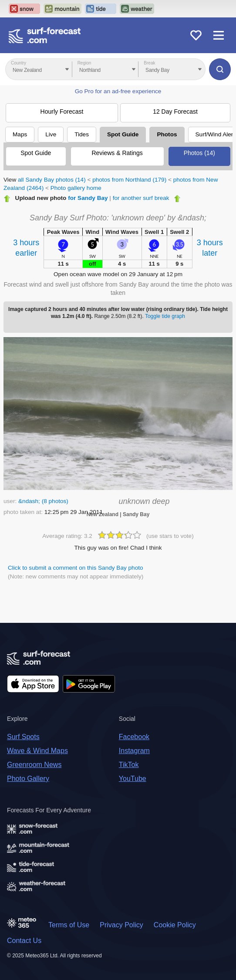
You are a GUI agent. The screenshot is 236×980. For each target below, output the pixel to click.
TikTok (129, 765)
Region (84, 63)
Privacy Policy (121, 925)
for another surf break (141, 198)
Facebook (134, 737)
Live (51, 134)
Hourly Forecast (62, 112)
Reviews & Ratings (117, 153)
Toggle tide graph (165, 316)
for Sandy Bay (88, 198)
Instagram (134, 751)
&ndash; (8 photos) (43, 501)
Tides (82, 134)
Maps (20, 134)
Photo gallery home (76, 188)
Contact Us (24, 941)
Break (149, 63)
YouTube (133, 779)
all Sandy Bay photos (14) (52, 180)
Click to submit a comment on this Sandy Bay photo (76, 568)
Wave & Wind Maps (37, 751)
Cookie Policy (175, 925)
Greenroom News (34, 765)
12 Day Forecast (175, 112)
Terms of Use (69, 925)
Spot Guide (123, 134)
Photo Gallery (28, 779)
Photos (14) (199, 153)
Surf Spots (23, 737)
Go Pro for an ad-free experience (118, 91)
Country (19, 63)
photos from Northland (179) (129, 180)
